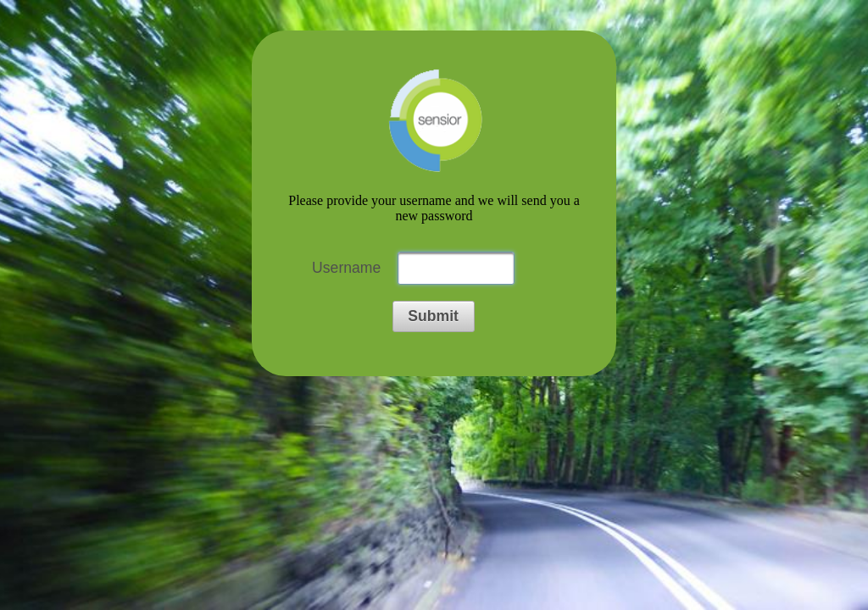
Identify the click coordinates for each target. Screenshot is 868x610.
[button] (434, 316)
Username (346, 268)
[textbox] (456, 268)
